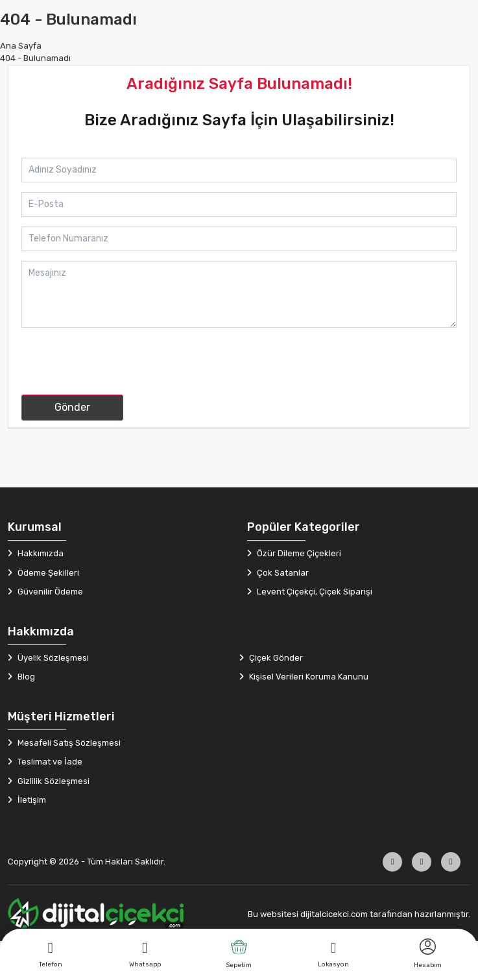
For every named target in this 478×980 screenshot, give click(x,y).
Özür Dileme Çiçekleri (298, 553)
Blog (25, 677)
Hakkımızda (40, 553)
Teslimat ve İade (49, 762)
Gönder (72, 407)
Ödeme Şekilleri (47, 573)
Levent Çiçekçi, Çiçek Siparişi (314, 592)
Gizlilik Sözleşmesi (53, 781)
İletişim (31, 800)
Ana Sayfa (21, 46)
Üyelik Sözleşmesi (52, 658)
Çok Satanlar (282, 573)
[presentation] (120, 367)
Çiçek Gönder (275, 658)
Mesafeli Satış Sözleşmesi (68, 743)
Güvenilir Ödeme (49, 592)
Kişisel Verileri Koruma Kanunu (308, 677)
